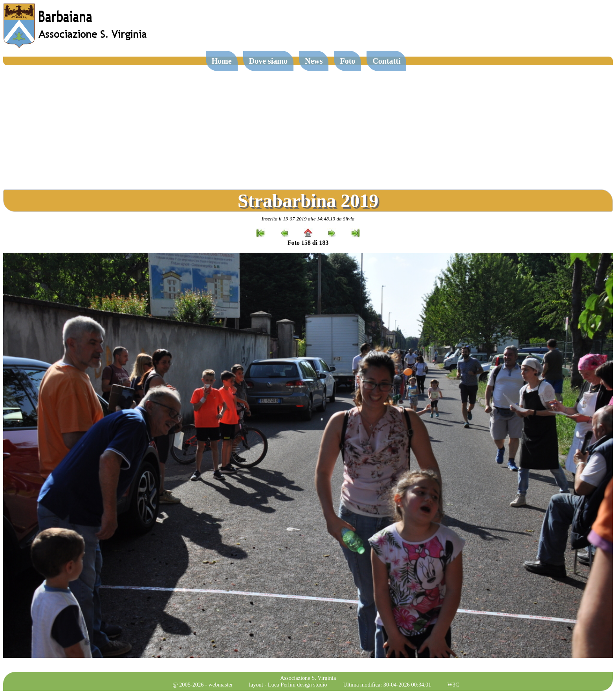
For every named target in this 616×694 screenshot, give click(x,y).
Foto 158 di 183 (308, 243)
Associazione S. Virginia (308, 678)
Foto (347, 61)
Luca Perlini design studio (298, 685)
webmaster (220, 685)
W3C (453, 685)
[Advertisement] (308, 124)
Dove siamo (268, 61)
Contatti (386, 61)
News (314, 61)
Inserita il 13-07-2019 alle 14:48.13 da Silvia (308, 219)
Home (222, 61)
